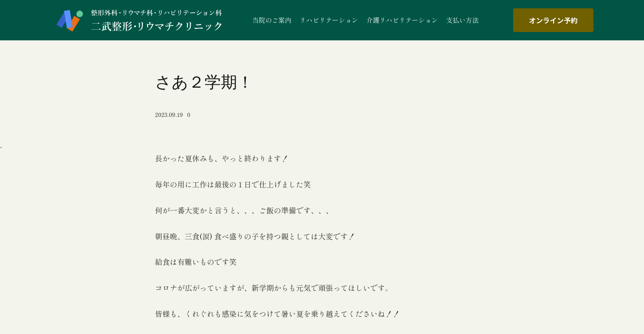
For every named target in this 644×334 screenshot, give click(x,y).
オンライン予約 (553, 20)
